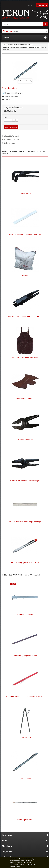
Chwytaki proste (25, 194)
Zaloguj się (42, 5)
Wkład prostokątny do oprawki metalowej (25, 235)
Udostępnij (18, 93)
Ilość (6, 117)
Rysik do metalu (25, 779)
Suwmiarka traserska (25, 615)
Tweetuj (7, 93)
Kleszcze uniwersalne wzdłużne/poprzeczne (25, 317)
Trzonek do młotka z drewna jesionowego (25, 522)
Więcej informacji (15, 866)
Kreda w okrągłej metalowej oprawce (25, 563)
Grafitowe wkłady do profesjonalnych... (25, 656)
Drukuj (7, 100)
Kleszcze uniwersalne (25, 440)
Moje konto (7, 846)
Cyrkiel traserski (25, 738)
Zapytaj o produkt (11, 97)
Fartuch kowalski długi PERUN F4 (25, 358)
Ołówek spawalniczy (25, 820)
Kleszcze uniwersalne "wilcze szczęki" (25, 481)
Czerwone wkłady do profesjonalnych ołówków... (25, 697)
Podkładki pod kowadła (25, 399)
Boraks (25, 275)
